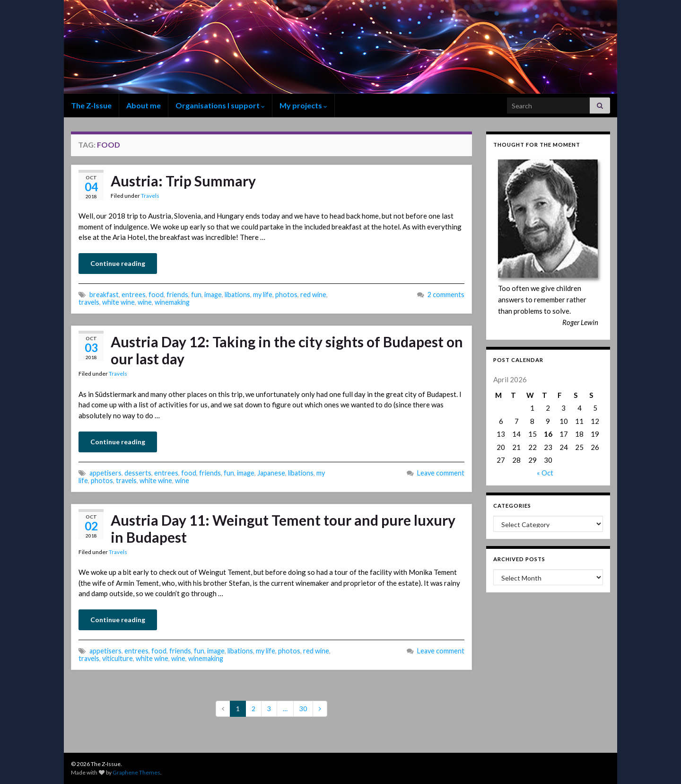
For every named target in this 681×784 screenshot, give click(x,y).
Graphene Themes (136, 772)
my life (263, 295)
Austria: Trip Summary (183, 181)
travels (89, 302)
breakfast (104, 295)
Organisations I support (220, 105)
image (213, 295)
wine (145, 302)
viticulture (118, 658)
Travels (150, 196)
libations (237, 295)
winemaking (172, 302)
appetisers (105, 473)
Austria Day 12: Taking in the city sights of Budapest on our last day (287, 350)
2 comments (446, 295)
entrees (134, 295)
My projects (303, 105)
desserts (138, 473)
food (156, 295)
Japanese (271, 473)
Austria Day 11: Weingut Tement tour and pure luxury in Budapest (283, 529)
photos (286, 295)
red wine (313, 295)
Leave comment (441, 473)
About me (144, 105)
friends (177, 295)
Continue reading (118, 263)
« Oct (545, 473)
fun (196, 295)
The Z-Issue (91, 105)
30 (303, 709)
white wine (118, 302)
